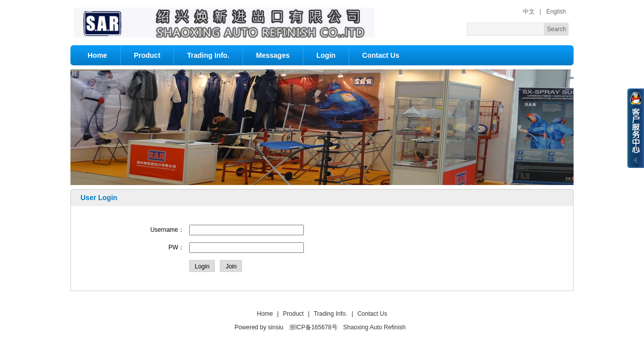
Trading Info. (208, 55)
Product (147, 55)
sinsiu (276, 327)
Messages (273, 55)
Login (326, 55)
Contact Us (381, 55)
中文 (529, 12)
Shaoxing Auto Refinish (374, 327)
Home (97, 55)
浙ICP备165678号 (313, 327)
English (556, 12)
